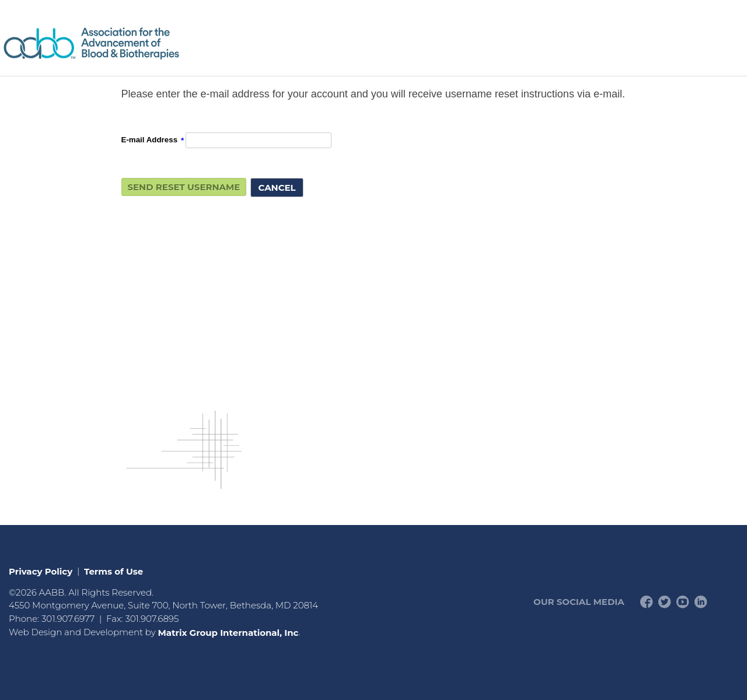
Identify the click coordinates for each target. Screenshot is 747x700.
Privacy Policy (41, 571)
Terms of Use (114, 571)
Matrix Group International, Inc (228, 632)
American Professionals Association (125, 43)
